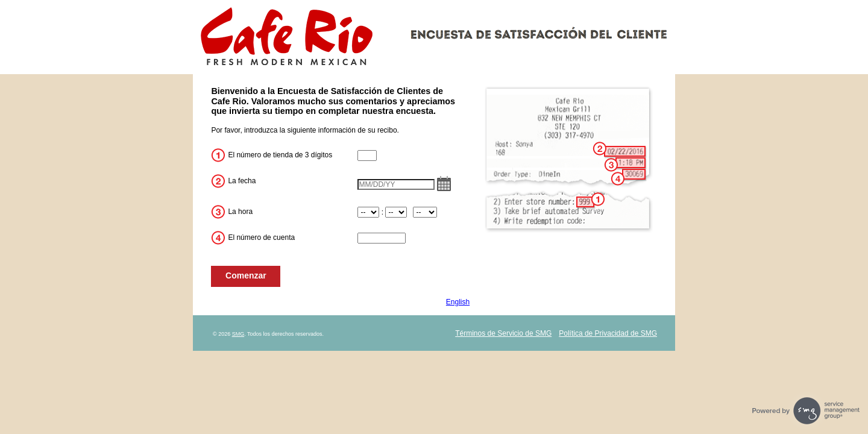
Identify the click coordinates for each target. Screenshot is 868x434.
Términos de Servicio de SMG (503, 333)
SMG (238, 334)
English (458, 302)
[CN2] (382, 238)
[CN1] (367, 156)
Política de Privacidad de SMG (608, 333)
